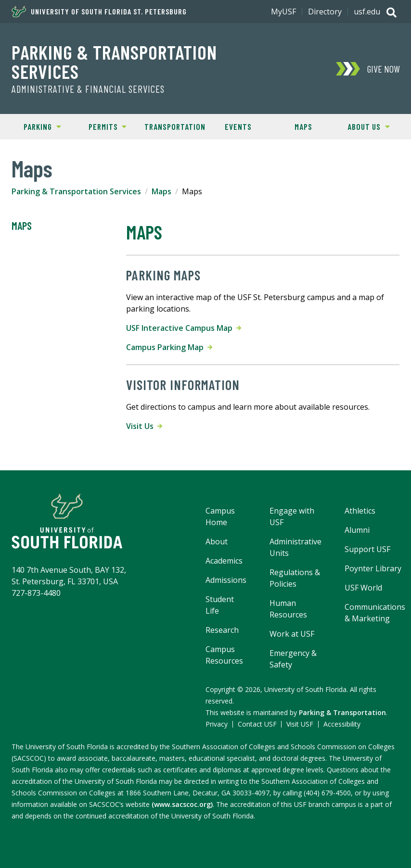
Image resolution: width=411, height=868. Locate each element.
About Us (363, 126)
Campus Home (220, 516)
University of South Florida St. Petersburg (99, 12)
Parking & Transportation (342, 712)
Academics (224, 561)
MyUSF (283, 12)
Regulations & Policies (295, 578)
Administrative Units (295, 547)
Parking (35, 126)
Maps (303, 126)
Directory (325, 12)
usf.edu (367, 12)
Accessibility (342, 724)
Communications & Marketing (375, 613)
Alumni (357, 530)
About (217, 541)
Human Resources (288, 609)
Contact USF (257, 724)
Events (238, 126)
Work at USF (292, 634)
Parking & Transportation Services (114, 62)
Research (222, 630)
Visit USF (300, 724)
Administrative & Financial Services (88, 89)
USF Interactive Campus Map (184, 328)
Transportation (175, 126)
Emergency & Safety (293, 659)
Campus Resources (224, 655)
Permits (101, 126)
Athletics (360, 511)
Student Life (220, 605)
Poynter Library (373, 568)
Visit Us (144, 426)
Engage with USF (292, 516)
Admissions (226, 580)
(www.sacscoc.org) (182, 804)
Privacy (217, 724)
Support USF (367, 549)
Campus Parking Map (169, 347)
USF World (363, 588)
